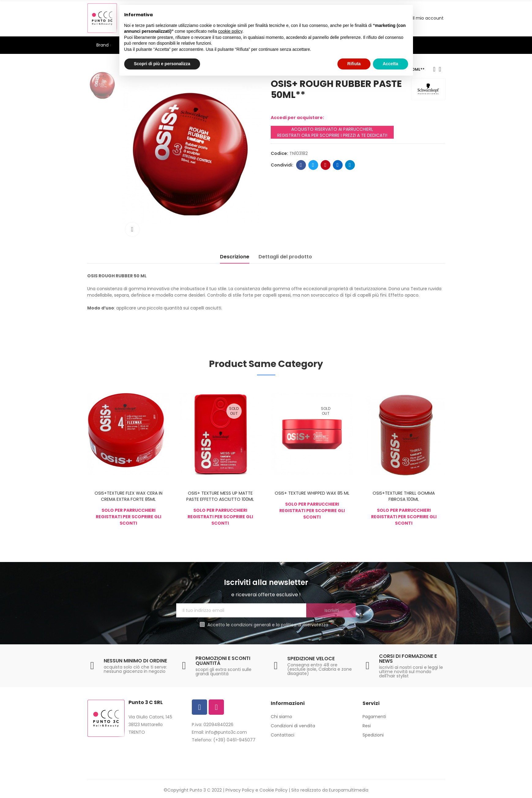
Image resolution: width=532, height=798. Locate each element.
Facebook (301, 165)
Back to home (442, 69)
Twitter (313, 165)
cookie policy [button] (230, 31)
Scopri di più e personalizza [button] (162, 64)
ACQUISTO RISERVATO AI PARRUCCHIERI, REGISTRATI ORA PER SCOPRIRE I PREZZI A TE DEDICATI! (332, 132)
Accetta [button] (391, 64)
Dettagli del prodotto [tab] (285, 257)
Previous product (434, 69)
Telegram (350, 165)
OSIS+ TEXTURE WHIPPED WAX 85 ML (312, 493)
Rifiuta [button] (354, 64)
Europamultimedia (349, 790)
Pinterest (325, 165)
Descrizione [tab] (235, 257)
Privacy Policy (240, 790)
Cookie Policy (273, 790)
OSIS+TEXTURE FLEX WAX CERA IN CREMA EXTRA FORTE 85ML (128, 496)
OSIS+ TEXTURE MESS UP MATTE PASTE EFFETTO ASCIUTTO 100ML (220, 496)
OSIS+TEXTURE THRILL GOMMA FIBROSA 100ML (404, 496)
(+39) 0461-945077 (234, 740)
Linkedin (338, 165)
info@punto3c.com (226, 732)
